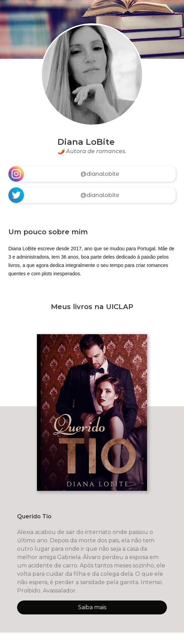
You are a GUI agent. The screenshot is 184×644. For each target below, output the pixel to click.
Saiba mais (92, 607)
